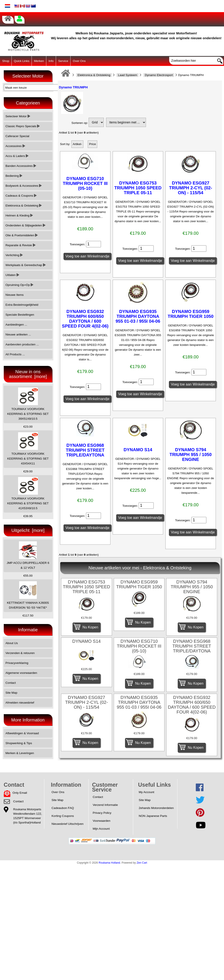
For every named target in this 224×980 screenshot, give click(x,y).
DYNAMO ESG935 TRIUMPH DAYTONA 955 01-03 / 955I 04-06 (138, 316)
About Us (12, 643)
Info (51, 61)
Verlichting (14, 255)
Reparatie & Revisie (21, 245)
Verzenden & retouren (20, 653)
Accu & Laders (17, 156)
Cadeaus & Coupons (21, 196)
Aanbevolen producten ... (22, 344)
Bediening (14, 176)
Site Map (11, 693)
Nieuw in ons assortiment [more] (28, 374)
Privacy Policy (102, 813)
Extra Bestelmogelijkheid (22, 305)
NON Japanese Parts (153, 816)
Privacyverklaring (17, 663)
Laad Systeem (128, 75)
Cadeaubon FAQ (63, 808)
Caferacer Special (17, 136)
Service (63, 61)
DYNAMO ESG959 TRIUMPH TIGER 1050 (191, 314)
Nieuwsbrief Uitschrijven (68, 824)
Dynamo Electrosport (159, 75)
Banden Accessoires (21, 166)
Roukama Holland (109, 863)
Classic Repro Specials (23, 126)
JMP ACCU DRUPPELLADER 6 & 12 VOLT (28, 555)
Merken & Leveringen (20, 753)
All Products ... (15, 354)
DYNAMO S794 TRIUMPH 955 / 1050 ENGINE (191, 455)
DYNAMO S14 (138, 450)
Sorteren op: (80, 123)
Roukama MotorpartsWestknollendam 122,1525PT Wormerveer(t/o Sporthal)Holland (28, 816)
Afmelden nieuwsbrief (20, 703)
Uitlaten (12, 275)
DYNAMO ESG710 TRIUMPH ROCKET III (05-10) (85, 183)
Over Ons (79, 61)
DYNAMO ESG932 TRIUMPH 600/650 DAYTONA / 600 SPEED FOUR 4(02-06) (85, 319)
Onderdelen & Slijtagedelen (25, 225)
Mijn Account (101, 829)
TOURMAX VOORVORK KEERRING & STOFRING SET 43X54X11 (28, 449)
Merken (39, 61)
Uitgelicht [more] (28, 530)
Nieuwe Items (15, 295)
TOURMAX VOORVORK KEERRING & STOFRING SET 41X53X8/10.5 (28, 493)
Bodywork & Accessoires (24, 186)
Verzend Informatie (105, 805)
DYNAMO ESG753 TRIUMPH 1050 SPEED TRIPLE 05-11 (138, 188)
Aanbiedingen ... (16, 325)
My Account (146, 792)
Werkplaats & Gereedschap (26, 265)
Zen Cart (142, 863)
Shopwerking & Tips (19, 743)
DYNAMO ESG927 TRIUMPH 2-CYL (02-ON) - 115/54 (191, 188)
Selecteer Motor (18, 116)
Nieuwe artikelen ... (18, 334)
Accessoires (15, 146)
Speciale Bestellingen (20, 315)
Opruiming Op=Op (19, 285)
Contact (11, 683)
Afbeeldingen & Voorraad (22, 733)
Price (92, 144)
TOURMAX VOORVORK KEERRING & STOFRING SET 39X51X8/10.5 (28, 404)
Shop (6, 61)
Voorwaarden (101, 821)
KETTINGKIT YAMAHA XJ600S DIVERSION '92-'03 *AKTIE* (28, 595)
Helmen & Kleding (19, 215)
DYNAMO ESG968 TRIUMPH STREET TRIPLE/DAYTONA (85, 450)
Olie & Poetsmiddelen (22, 235)
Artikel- (77, 144)
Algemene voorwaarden (21, 673)
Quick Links (22, 61)
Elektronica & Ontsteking (94, 75)
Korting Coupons (63, 816)
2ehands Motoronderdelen (156, 808)
